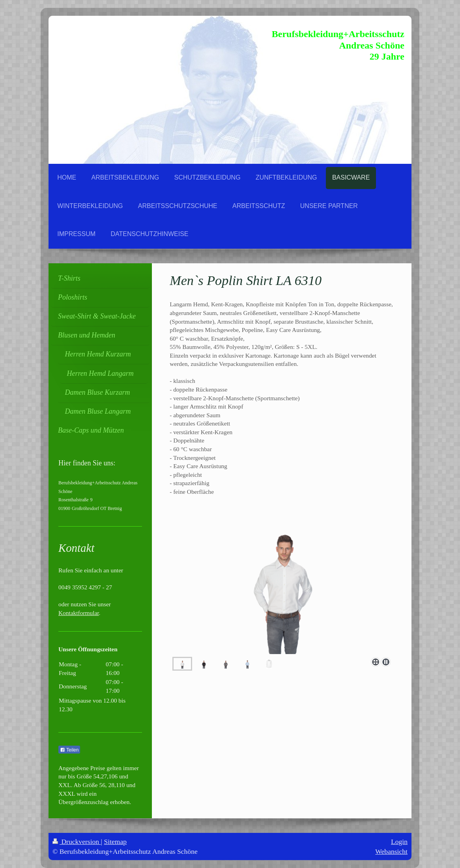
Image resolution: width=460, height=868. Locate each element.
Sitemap (116, 842)
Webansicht (391, 851)
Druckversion (77, 842)
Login (399, 842)
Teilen (69, 750)
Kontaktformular (79, 613)
